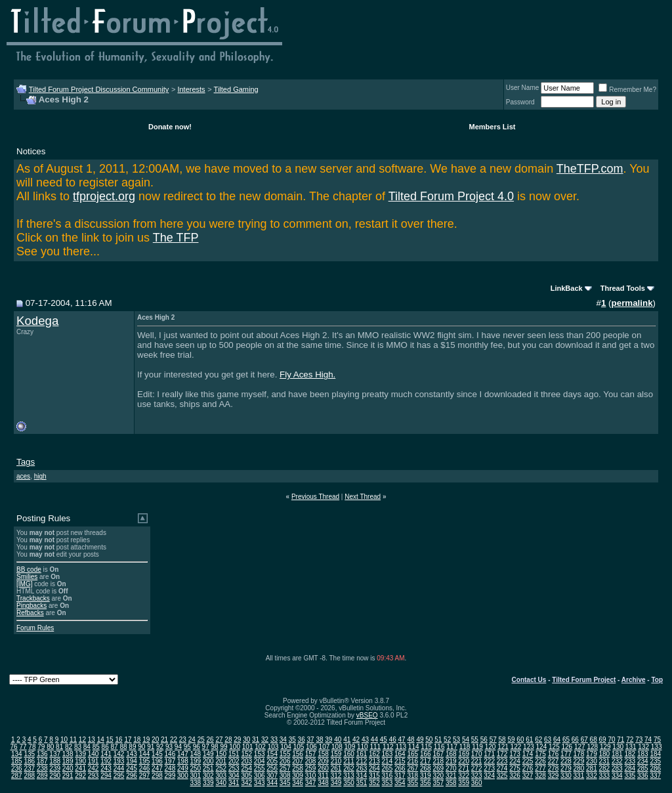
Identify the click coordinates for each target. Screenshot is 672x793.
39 (328, 739)
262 (349, 768)
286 (655, 768)
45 (384, 739)
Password (520, 102)
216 (412, 761)
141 (106, 754)
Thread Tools (623, 288)
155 (285, 754)
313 (349, 776)
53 (456, 739)
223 (502, 761)
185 (17, 761)
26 (210, 739)
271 (464, 768)
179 (592, 754)
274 (502, 768)
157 (311, 754)
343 (260, 783)
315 (374, 776)
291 (68, 776)
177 (566, 754)
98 (214, 747)
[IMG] (24, 584)
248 (170, 768)
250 (196, 768)
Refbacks (30, 613)
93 (169, 747)
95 (187, 747)
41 (347, 739)
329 (554, 776)
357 (438, 783)
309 (298, 776)
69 (603, 739)
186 (29, 761)
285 (643, 768)
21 (164, 739)
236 (17, 768)
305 (246, 776)
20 (155, 739)
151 (234, 754)
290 (55, 776)
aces (23, 476)
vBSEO (367, 715)
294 (106, 776)
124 (542, 747)
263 (362, 768)
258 (298, 768)
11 (73, 739)
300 (183, 776)
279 (566, 768)
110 (363, 747)
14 (101, 739)
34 (283, 739)
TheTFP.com (590, 169)
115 (426, 747)
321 (451, 776)
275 (515, 768)
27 (219, 739)
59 (511, 739)
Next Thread (363, 497)
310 (311, 776)
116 (439, 747)
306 (260, 776)
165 (412, 754)
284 (630, 768)
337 (655, 776)
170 (477, 754)
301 (196, 776)
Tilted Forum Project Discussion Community (99, 89)
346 (298, 783)
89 (132, 747)
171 (489, 754)
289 (42, 776)
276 (528, 768)
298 (157, 776)
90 (141, 747)
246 (145, 768)
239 (55, 768)
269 (438, 768)
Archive (634, 680)
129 (605, 747)
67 (584, 739)
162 (374, 754)
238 (42, 768)
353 (388, 783)
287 (17, 776)
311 (323, 776)
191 (94, 761)
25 (201, 739)
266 (400, 768)
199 (196, 761)
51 (438, 739)
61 (529, 739)
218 (438, 761)
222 (489, 761)
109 (350, 747)
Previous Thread (315, 497)
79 (41, 747)
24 (192, 739)
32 (265, 739)
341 (234, 783)
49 (420, 739)
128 (592, 747)
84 (87, 747)
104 (286, 747)
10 (64, 739)
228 (566, 761)
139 (80, 754)
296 (132, 776)
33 (274, 739)
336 (643, 776)
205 (272, 761)
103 (273, 747)
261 (336, 768)
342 (246, 783)
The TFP (176, 238)
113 (401, 747)
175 (540, 754)
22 (174, 739)
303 (221, 776)
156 (298, 754)
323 (477, 776)
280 (579, 768)
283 (617, 768)
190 (80, 761)
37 (311, 739)
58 (502, 739)
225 (528, 761)
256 (272, 768)
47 (402, 739)
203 (246, 761)
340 (221, 783)
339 (208, 783)
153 (260, 754)
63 (548, 739)
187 (42, 761)
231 (605, 761)
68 (594, 739)
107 (325, 747)
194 (132, 761)
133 (657, 747)
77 (23, 747)
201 (221, 761)
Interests (191, 89)
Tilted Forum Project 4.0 (451, 196)
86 (105, 747)
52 (447, 739)
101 (248, 747)
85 (96, 747)
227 (554, 761)
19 (146, 739)
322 (464, 776)
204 (260, 761)
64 (557, 739)
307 (272, 776)
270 (451, 768)
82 (69, 747)
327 (528, 776)
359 (464, 783)
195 (145, 761)
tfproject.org (104, 196)
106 (311, 747)
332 (592, 776)
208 (311, 761)
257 (285, 768)
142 (119, 754)
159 (336, 754)
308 (285, 776)
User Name (523, 88)
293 (94, 776)
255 (260, 768)
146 (170, 754)
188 (55, 761)
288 (29, 776)
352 (374, 783)
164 (400, 754)
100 (235, 747)
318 (412, 776)
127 (580, 747)
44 (374, 739)
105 (299, 747)
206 (285, 761)
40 (338, 739)
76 (14, 747)
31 (256, 739)
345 (285, 783)
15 (110, 739)
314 (362, 776)
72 (630, 739)
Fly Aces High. (307, 375)
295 (119, 776)
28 (228, 739)
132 (643, 747)
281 (592, 768)
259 (311, 768)
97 (206, 747)
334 (617, 776)
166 (426, 754)
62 (538, 739)
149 (208, 754)
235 (655, 761)
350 (349, 783)
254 (246, 768)
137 (55, 754)
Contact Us (529, 680)
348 (323, 783)
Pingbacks (31, 606)
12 (82, 739)
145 (157, 754)
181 (617, 754)
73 (639, 739)
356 (426, 783)
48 (410, 739)
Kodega (37, 321)
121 (503, 747)
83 (78, 747)
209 (323, 761)
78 (32, 747)
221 (477, 761)
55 (475, 739)
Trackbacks (33, 598)
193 (119, 761)
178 (579, 754)
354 (400, 783)
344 (272, 783)
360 (477, 783)
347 (311, 783)
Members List (493, 127)
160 (349, 754)
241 (80, 768)
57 (493, 739)
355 (412, 783)
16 (118, 739)
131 (631, 747)
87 (115, 747)
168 (451, 754)
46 (393, 739)
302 (208, 776)
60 (520, 739)
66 (575, 739)
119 (477, 747)
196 (157, 761)
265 (388, 768)
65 (566, 739)
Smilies (27, 577)
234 (643, 761)
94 (178, 747)
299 (170, 776)
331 (579, 776)
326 (515, 776)
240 (68, 768)
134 (17, 754)
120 (491, 747)
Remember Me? (627, 90)
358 (451, 783)
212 (362, 761)
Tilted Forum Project (584, 680)
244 (119, 768)
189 (68, 761)
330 (566, 776)
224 (515, 761)
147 (183, 754)
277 (540, 768)
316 (388, 776)
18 (137, 739)
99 (223, 747)
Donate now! (170, 127)
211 (349, 761)
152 (246, 754)
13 (92, 739)
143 (132, 754)
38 (319, 739)
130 (618, 747)
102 (260, 747)
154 (272, 754)
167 (438, 754)
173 (515, 754)
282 (605, 768)
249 (183, 768)
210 (336, 761)
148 (196, 754)
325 (502, 776)
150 (221, 754)
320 (438, 776)
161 (362, 754)
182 (630, 754)
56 (484, 739)
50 (429, 739)
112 (388, 747)
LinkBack (567, 288)
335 (630, 776)
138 (68, 754)
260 (323, 768)
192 (106, 761)
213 (374, 761)
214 (388, 761)
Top (657, 680)
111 (375, 747)
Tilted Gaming (236, 89)
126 (567, 747)
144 (145, 754)
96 (197, 747)
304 (234, 776)
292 (80, 776)
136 (42, 754)
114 (414, 747)
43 (365, 739)
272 (477, 768)
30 (246, 739)
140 (94, 754)
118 (465, 747)
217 (426, 761)
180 (605, 754)
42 (356, 739)
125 (554, 747)
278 (554, 768)
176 (554, 754)
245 (132, 768)
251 (208, 768)
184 (655, 754)
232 (617, 761)
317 (400, 776)
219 (451, 761)
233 (630, 761)
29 (237, 739)
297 (145, 776)
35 (292, 739)
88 (123, 747)
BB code (29, 569)
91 (151, 747)
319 (426, 776)
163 (388, 754)
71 (620, 739)
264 (374, 768)
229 (579, 761)
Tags (26, 462)
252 (221, 768)
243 (106, 768)
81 (59, 747)
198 (183, 761)
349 (336, 783)
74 (648, 739)
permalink (632, 303)
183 (643, 754)
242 (94, 768)
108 (337, 747)
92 (160, 747)
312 (336, 776)
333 (605, 776)
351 (362, 783)
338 (196, 783)
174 (528, 754)
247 (157, 768)
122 (516, 747)
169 (464, 754)
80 (50, 747)
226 (540, 761)
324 (489, 776)
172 (502, 754)
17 (128, 739)
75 (657, 739)
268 (426, 768)
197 (170, 761)
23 (183, 739)
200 (208, 761)
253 (234, 768)
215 (400, 761)
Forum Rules (35, 628)
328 (540, 776)
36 (302, 739)
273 (489, 768)
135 (29, 754)
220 (464, 761)
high (40, 476)
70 (611, 739)
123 (529, 747)
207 (298, 761)
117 (452, 747)
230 (592, 761)
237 (29, 768)
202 (234, 761)
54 (466, 739)
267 (412, 768)
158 (323, 754)
